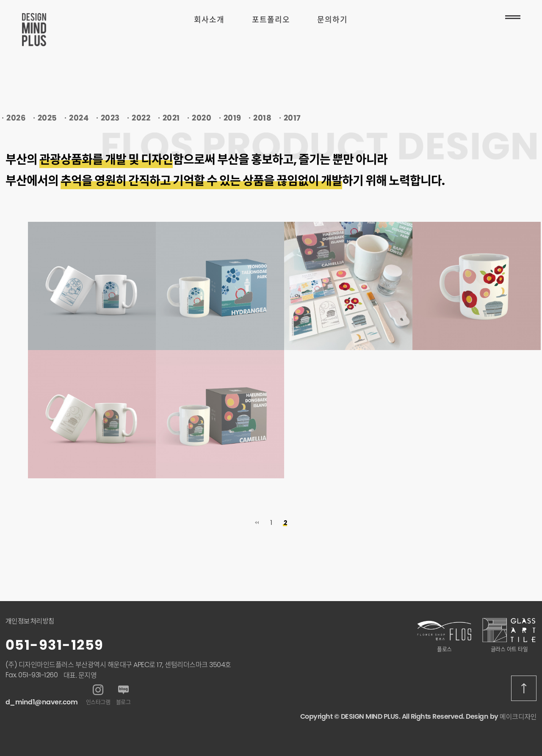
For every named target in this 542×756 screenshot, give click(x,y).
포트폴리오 (271, 20)
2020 (202, 118)
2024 (79, 118)
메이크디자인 (518, 717)
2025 (47, 118)
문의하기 (332, 20)
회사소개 (209, 20)
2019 (232, 118)
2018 (262, 118)
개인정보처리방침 (30, 621)
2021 (171, 118)
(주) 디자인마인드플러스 (40, 665)
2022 (141, 118)
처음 (257, 523)
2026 (16, 118)
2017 (292, 118)
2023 (110, 118)
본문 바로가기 (0, 0)
